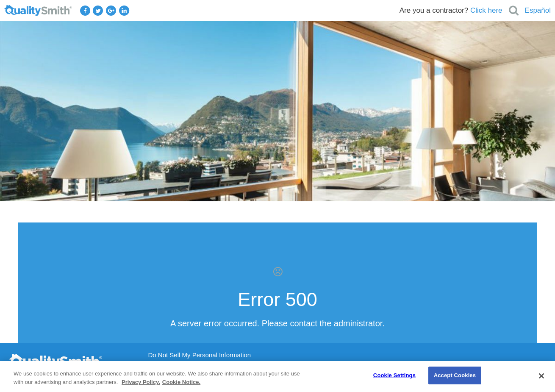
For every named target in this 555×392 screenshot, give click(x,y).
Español (538, 10)
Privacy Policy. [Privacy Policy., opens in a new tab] (141, 382)
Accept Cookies (455, 375)
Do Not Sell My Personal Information (200, 355)
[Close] (541, 376)
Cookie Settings (394, 375)
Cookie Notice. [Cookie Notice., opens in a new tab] (181, 382)
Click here (486, 10)
